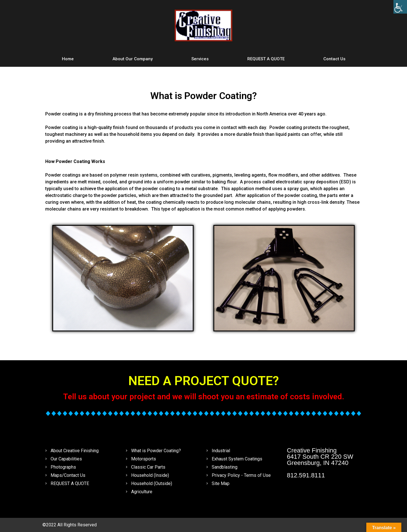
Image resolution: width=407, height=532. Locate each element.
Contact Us (334, 59)
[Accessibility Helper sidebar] (400, 7)
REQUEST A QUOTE (266, 59)
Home (68, 59)
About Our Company (133, 59)
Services (200, 59)
